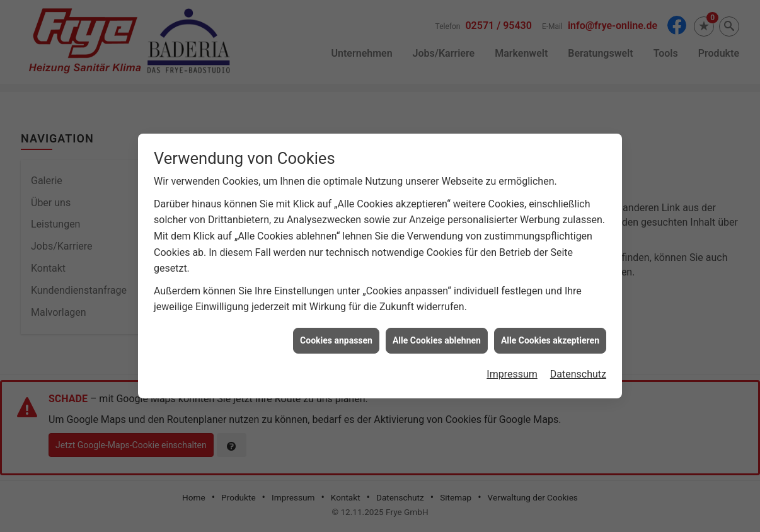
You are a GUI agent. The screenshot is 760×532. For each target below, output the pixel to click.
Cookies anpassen (336, 339)
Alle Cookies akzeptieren (550, 339)
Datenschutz (578, 373)
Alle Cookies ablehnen (437, 339)
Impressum (512, 373)
